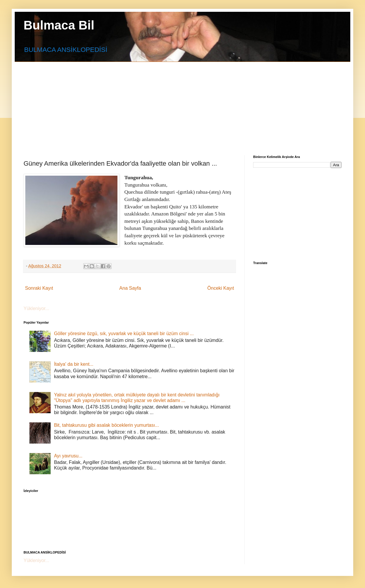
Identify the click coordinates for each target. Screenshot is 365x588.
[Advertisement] (125, 103)
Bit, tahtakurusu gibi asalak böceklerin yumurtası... (106, 425)
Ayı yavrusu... (68, 456)
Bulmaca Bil (59, 25)
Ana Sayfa (130, 288)
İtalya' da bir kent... (74, 364)
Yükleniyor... (36, 308)
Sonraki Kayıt (39, 288)
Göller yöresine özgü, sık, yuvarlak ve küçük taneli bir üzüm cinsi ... (124, 333)
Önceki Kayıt (221, 288)
